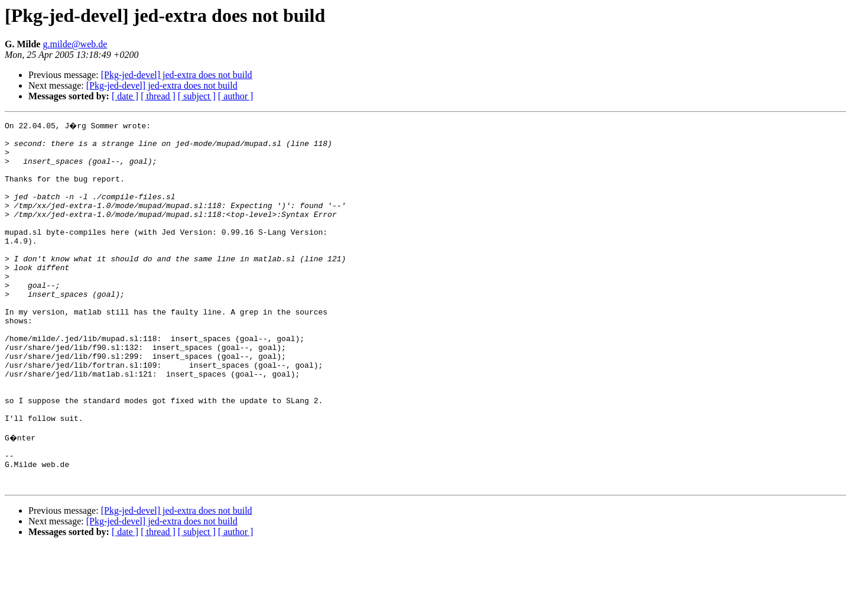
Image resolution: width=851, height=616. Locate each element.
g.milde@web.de (75, 44)
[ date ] (125, 96)
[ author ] (236, 96)
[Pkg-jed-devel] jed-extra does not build (177, 75)
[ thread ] (158, 96)
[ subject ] (197, 96)
